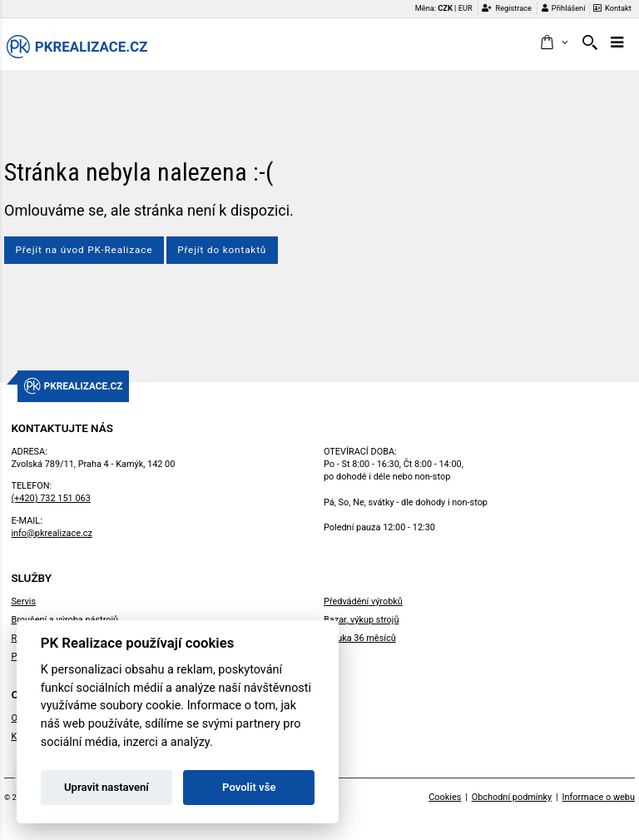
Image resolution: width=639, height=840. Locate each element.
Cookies (445, 797)
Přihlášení (564, 8)
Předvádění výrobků (363, 601)
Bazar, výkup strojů (361, 620)
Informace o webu (599, 797)
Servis (23, 601)
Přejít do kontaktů (222, 250)
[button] (554, 43)
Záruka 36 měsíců (360, 638)
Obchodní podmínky (512, 797)
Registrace (507, 8)
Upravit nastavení (106, 787)
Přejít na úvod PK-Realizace (84, 250)
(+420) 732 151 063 (50, 498)
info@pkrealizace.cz (52, 533)
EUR (466, 8)
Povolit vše (249, 787)
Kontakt (612, 8)
